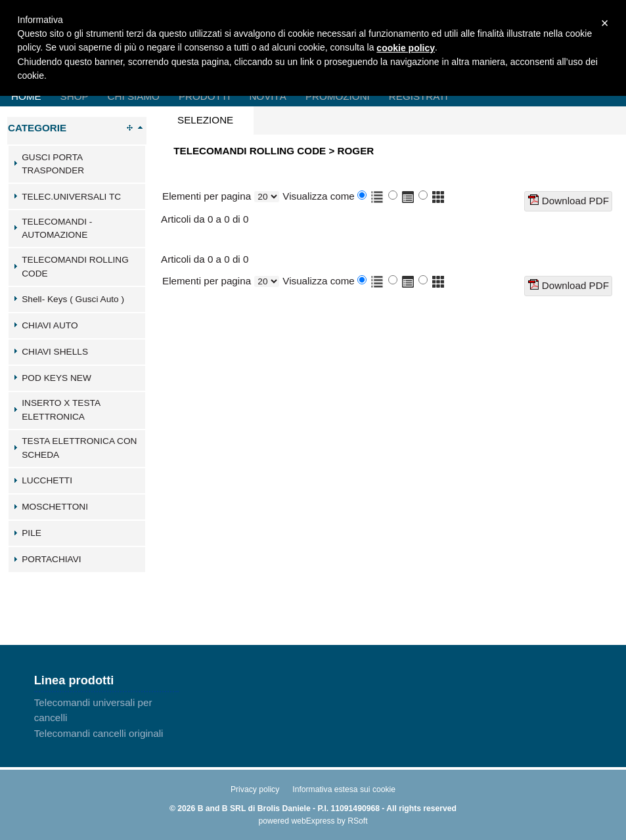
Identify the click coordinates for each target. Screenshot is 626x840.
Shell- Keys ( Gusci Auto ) (73, 299)
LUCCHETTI (47, 480)
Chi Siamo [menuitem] (134, 96)
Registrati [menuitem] (418, 96)
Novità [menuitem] (268, 96)
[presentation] (205, 121)
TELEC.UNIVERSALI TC (71, 197)
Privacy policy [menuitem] (255, 789)
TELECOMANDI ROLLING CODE (75, 267)
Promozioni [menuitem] (338, 96)
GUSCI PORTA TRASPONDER (53, 164)
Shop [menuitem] (75, 96)
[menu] (106, 718)
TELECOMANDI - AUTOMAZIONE (57, 229)
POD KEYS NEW (56, 378)
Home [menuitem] (26, 96)
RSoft (357, 821)
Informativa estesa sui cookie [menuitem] (344, 789)
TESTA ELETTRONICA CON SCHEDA (79, 448)
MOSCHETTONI (55, 507)
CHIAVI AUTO (50, 325)
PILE (32, 533)
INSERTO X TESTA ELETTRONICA (61, 410)
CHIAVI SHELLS (55, 352)
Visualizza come (318, 196)
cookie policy (406, 48)
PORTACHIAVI (51, 559)
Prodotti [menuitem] (204, 96)
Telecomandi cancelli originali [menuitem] (99, 733)
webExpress (313, 821)
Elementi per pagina (207, 196)
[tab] (77, 164)
